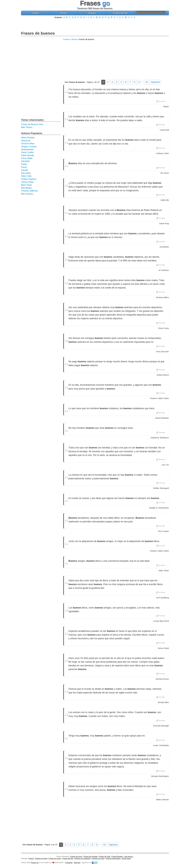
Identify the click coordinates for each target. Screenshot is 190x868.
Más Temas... (27, 127)
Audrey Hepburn (29, 179)
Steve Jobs (26, 176)
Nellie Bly (165, 200)
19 (147, 82)
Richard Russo (162, 679)
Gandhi (25, 170)
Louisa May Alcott (161, 621)
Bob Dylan (26, 173)
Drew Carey (164, 328)
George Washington (160, 776)
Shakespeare (27, 149)
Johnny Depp (27, 182)
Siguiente (155, 82)
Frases (35, 13)
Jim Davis (165, 173)
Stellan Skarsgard (161, 488)
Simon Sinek (163, 648)
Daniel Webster (162, 418)
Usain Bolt (164, 130)
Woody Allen (163, 702)
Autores (92, 13)
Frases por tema (41, 858)
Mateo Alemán (162, 800)
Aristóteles (164, 247)
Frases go (35, 863)
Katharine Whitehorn (160, 438)
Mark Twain (164, 570)
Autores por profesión (82, 858)
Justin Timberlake (161, 745)
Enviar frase (126, 858)
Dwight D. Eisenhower (159, 508)
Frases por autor (55, 858)
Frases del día (120, 13)
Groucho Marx (28, 143)
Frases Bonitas (117, 856)
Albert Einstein (28, 138)
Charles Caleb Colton (159, 398)
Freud (24, 167)
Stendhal (25, 161)
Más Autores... (28, 194)
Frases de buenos (38, 33)
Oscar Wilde (27, 158)
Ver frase (161, 101)
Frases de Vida (104, 856)
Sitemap (77, 863)
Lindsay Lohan (162, 153)
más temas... (129, 856)
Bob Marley (26, 188)
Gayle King (164, 223)
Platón (166, 107)
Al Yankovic (164, 270)
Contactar (69, 863)
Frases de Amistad (91, 856)
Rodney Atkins (162, 297)
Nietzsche (26, 141)
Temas (64, 13)
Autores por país (98, 858)
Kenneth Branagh (161, 726)
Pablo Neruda (28, 155)
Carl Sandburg (162, 598)
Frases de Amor (76, 856)
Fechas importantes (113, 858)
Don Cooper (163, 531)
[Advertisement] (95, 25)
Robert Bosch (163, 375)
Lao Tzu (165, 465)
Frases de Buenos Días (32, 124)
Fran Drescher (162, 352)
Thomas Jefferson (30, 191)
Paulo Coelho (27, 152)
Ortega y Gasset (29, 147)
